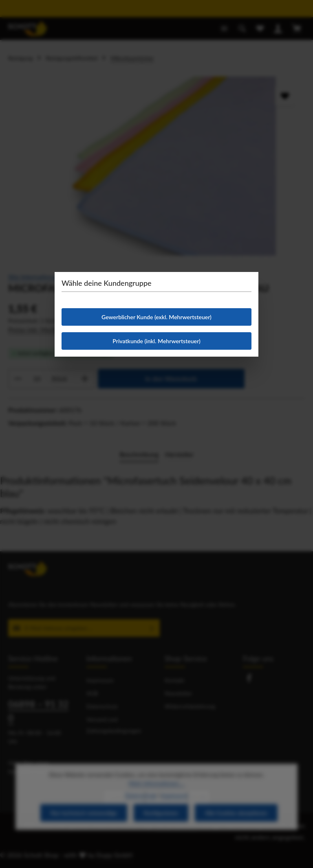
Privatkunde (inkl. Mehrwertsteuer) (156, 341)
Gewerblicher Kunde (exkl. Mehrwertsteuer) (156, 317)
